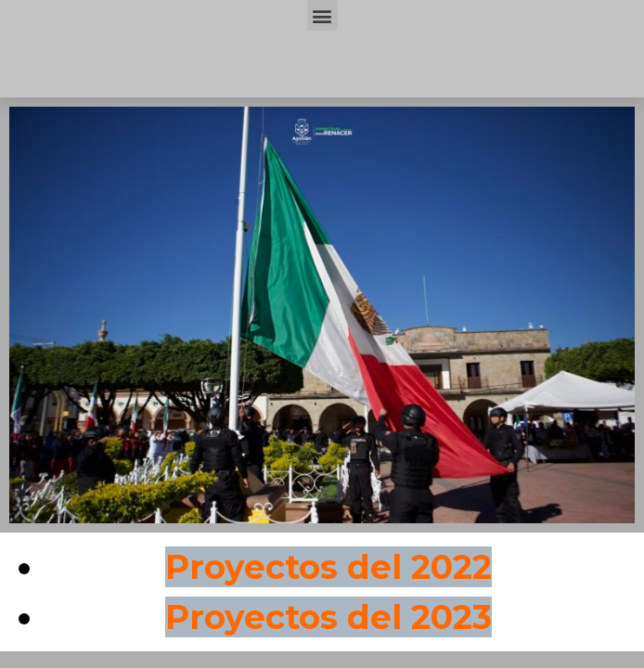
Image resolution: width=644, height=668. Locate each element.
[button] (322, 15)
